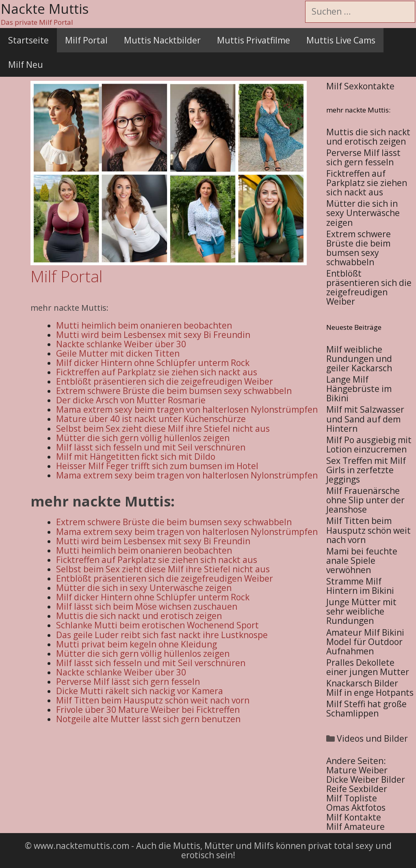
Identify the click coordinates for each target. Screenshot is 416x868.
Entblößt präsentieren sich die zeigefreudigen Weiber (165, 381)
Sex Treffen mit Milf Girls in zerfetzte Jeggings (366, 470)
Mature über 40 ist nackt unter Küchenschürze (151, 419)
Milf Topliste (352, 798)
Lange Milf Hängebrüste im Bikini (359, 389)
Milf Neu (26, 65)
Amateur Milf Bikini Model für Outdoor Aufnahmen (365, 642)
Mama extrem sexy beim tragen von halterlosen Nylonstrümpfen (187, 409)
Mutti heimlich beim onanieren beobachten (144, 325)
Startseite (28, 40)
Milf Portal (86, 40)
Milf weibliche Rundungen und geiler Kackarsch (359, 359)
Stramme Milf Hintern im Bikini (360, 586)
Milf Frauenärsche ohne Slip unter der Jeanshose (365, 500)
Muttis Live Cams (341, 40)
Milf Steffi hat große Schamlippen (366, 709)
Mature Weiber (357, 770)
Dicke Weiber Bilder (366, 779)
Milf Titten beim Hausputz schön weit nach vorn (368, 530)
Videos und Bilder (372, 738)
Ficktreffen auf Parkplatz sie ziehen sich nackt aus (157, 372)
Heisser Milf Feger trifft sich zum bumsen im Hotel (157, 466)
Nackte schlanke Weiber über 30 (121, 344)
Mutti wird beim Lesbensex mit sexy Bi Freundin (153, 335)
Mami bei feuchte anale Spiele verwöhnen (362, 561)
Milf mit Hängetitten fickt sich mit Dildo (136, 457)
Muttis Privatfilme (253, 40)
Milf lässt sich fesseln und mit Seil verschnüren (151, 447)
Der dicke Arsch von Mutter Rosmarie (131, 400)
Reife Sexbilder (357, 789)
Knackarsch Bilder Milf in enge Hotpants (370, 688)
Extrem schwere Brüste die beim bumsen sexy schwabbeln (174, 391)
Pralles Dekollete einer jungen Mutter (368, 667)
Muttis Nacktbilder (162, 40)
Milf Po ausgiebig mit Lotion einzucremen (369, 445)
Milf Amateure (355, 827)
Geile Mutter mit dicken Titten (118, 353)
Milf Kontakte (354, 817)
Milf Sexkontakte (360, 86)
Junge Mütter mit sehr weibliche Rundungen (361, 611)
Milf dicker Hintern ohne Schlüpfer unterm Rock (153, 363)
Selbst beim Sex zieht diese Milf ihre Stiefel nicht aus (163, 429)
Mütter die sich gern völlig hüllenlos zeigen (143, 438)
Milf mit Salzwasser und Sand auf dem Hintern (365, 419)
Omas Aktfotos (356, 807)
